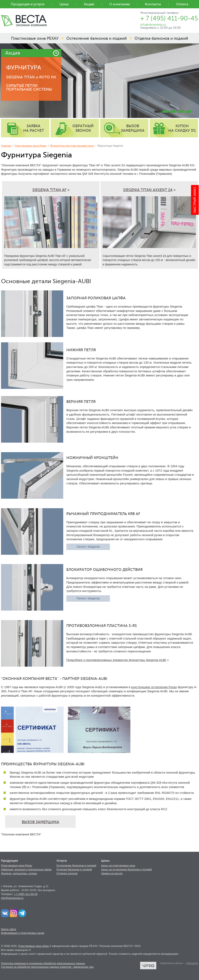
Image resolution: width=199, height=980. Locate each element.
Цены (64, 4)
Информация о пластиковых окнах (23, 933)
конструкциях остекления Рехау (154, 687)
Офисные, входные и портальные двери (26, 869)
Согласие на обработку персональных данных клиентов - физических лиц (47, 967)
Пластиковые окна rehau (34, 946)
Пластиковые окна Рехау (31, 146)
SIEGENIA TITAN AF (49, 190)
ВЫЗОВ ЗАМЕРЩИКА (41, 822)
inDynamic (192, 963)
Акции (89, 4)
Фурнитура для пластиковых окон (72, 146)
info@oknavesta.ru (12, 898)
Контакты (153, 4)
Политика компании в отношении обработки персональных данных (43, 963)
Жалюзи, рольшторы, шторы (19, 873)
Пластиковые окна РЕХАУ (35, 38)
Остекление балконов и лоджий (76, 866)
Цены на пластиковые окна (118, 866)
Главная (6, 146)
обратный (83, 128)
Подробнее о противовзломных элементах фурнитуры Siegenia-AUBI (116, 660)
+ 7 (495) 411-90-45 (26, 894)
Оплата (182, 4)
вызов (133, 128)
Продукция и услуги (28, 4)
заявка (34, 128)
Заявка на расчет (112, 873)
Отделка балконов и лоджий (74, 869)
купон (182, 128)
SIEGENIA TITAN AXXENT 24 (148, 190)
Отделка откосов (67, 873)
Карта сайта (8, 929)
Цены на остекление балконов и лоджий (126, 869)
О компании (120, 4)
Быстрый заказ (195, 200)
